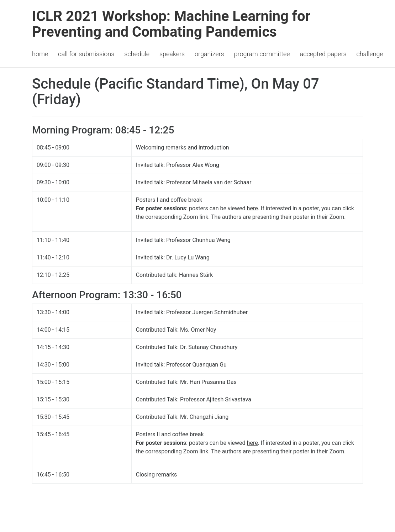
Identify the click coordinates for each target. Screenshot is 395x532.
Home (40, 54)
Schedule (137, 54)
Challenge (370, 54)
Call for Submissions (86, 54)
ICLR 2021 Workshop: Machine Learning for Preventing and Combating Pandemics (171, 24)
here (252, 208)
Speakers (172, 54)
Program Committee (262, 54)
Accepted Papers (323, 54)
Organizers (209, 54)
